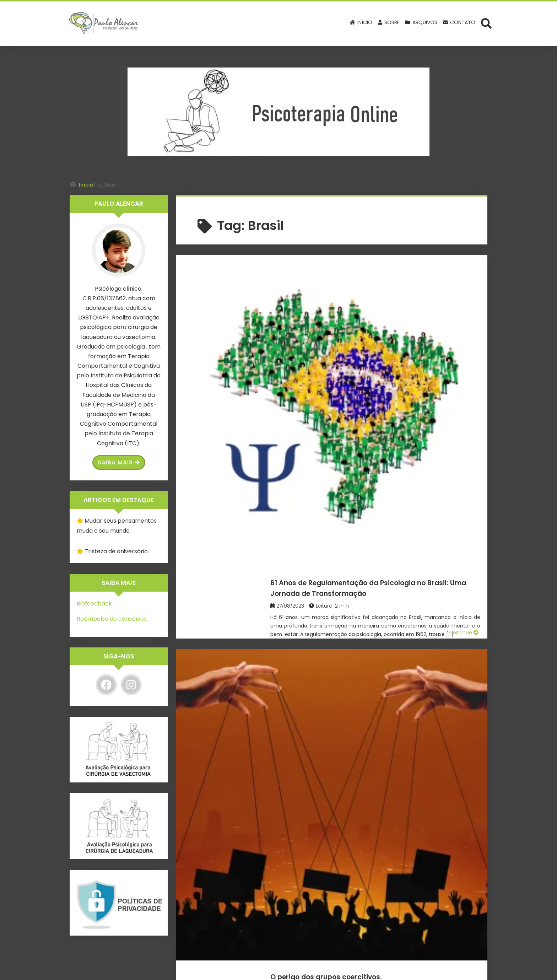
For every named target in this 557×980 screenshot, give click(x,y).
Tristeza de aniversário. (117, 551)
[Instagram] (131, 685)
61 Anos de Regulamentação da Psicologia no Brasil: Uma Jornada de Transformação (377, 282)
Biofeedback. (95, 604)
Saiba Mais (119, 462)
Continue (464, 355)
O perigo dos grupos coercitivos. (366, 388)
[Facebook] (106, 685)
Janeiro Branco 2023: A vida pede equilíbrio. (368, 628)
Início (86, 185)
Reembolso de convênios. (112, 619)
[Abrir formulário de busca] (486, 23)
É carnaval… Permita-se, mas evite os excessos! (377, 511)
